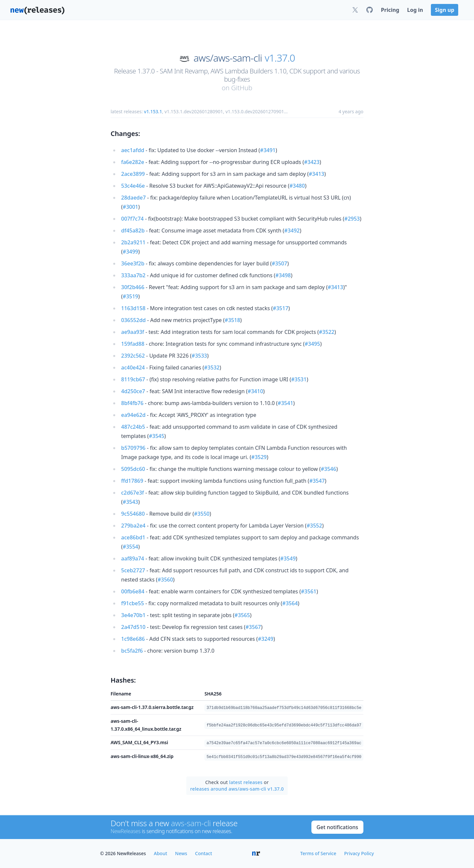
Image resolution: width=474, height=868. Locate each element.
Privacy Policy (359, 853)
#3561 (309, 591)
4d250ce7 (133, 391)
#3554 (131, 547)
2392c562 (133, 356)
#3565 (242, 615)
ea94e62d (133, 415)
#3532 (212, 367)
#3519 (131, 296)
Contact (204, 853)
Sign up (445, 10)
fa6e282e (133, 162)
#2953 (352, 219)
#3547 (317, 481)
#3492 (292, 231)
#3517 (281, 308)
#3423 (312, 162)
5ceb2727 (133, 570)
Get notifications (337, 827)
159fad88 (133, 344)
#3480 (297, 186)
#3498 (283, 275)
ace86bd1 (133, 537)
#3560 (165, 580)
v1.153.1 (153, 111)
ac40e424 (133, 367)
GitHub (242, 88)
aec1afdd (133, 150)
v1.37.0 (280, 58)
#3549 (288, 558)
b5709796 (133, 448)
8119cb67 (133, 379)
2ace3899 (133, 174)
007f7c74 (132, 219)
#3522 (327, 332)
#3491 (268, 150)
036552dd (133, 320)
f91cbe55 (132, 603)
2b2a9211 (133, 242)
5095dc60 (133, 469)
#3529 (259, 457)
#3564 (290, 603)
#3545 (157, 436)
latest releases (246, 782)
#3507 (279, 263)
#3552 (314, 526)
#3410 (255, 391)
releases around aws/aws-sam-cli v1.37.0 (237, 789)
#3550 (202, 514)
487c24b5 (133, 427)
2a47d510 (133, 627)
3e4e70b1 (133, 615)
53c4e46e (133, 186)
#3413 (316, 174)
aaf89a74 (133, 558)
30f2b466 (133, 287)
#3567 (253, 627)
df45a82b (133, 231)
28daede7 (133, 198)
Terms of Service (318, 853)
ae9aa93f (133, 332)
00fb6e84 (133, 591)
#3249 (265, 639)
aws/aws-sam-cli (228, 58)
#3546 (328, 469)
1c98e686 (133, 639)
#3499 (131, 252)
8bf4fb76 (132, 403)
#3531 (299, 379)
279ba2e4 (133, 526)
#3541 (286, 403)
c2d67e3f (132, 493)
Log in (415, 10)
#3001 (131, 207)
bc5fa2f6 (132, 651)
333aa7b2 (133, 275)
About (160, 853)
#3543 (131, 502)
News (181, 853)
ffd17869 (132, 481)
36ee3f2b (133, 263)
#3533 (199, 356)
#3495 (312, 344)
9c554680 (133, 514)
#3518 (233, 320)
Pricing (390, 10)
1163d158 (133, 308)
